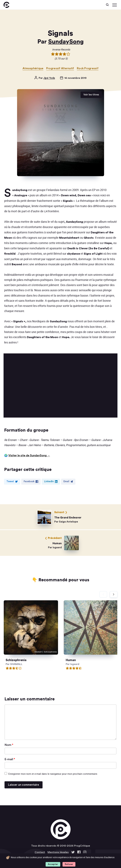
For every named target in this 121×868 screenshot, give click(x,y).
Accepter (53, 864)
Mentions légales (58, 852)
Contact (40, 852)
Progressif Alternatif (60, 68)
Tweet (12, 482)
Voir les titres (91, 95)
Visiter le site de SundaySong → (29, 456)
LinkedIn (51, 482)
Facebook (31, 482)
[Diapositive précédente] (103, 594)
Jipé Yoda (49, 78)
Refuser (69, 864)
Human (75, 660)
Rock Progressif (88, 68)
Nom (9, 745)
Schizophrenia (19, 660)
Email (68, 482)
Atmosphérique (33, 68)
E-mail (10, 759)
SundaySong (66, 42)
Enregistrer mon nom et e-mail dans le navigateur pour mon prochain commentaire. (53, 774)
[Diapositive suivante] (114, 594)
